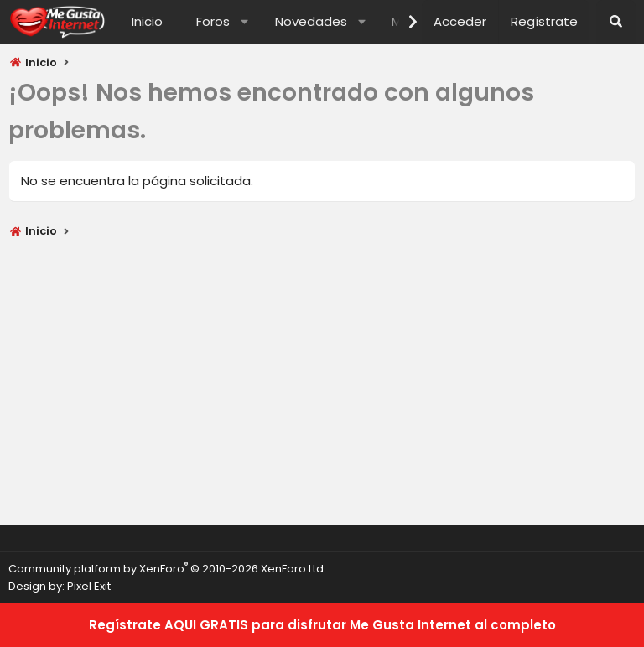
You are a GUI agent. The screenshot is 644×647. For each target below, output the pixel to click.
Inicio (147, 21)
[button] (244, 22)
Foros (213, 21)
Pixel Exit (89, 586)
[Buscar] (616, 22)
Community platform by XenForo (167, 569)
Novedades (311, 21)
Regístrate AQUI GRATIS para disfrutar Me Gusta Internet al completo (322, 625)
